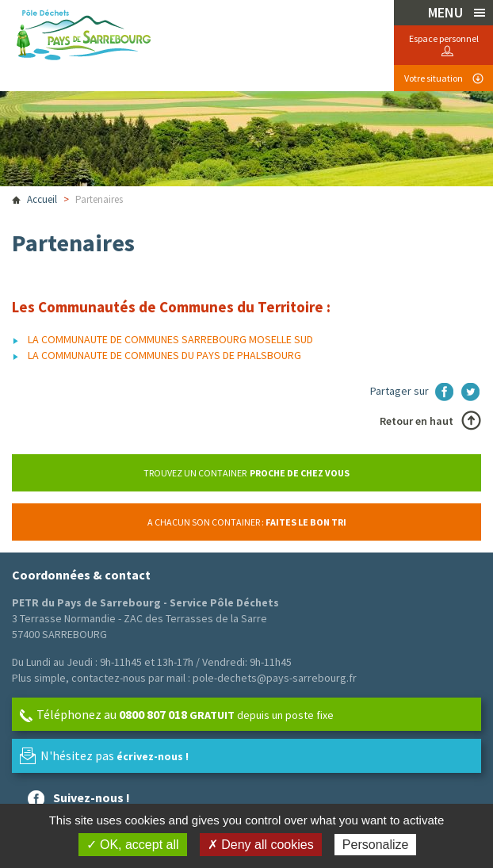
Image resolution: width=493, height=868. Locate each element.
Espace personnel (444, 38)
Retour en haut (417, 421)
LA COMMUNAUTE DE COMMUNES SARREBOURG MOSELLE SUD (170, 339)
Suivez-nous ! (92, 797)
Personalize (376, 845)
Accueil (42, 199)
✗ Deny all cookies (261, 845)
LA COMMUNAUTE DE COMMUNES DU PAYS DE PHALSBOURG (164, 355)
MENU (447, 12)
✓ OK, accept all (133, 845)
